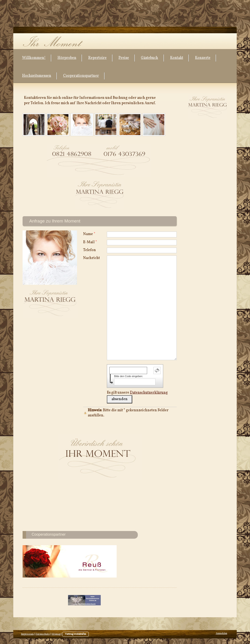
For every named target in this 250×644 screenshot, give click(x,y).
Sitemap (56, 634)
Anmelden (221, 633)
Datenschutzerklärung (149, 393)
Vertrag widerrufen (76, 634)
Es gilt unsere (137, 393)
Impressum (27, 634)
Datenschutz (43, 634)
